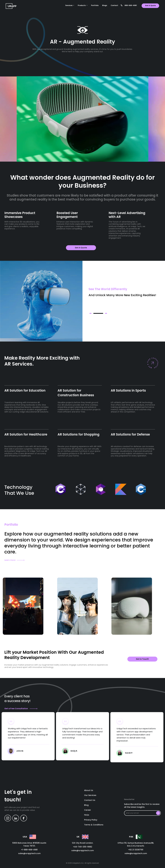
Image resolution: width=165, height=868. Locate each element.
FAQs (87, 815)
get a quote (150, 6)
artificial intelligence (118, 226)
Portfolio (95, 5)
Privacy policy (91, 820)
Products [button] (82, 5)
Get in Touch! (142, 659)
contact (114, 5)
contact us (90, 800)
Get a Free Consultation (21, 709)
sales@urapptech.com (29, 853)
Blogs (105, 5)
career (88, 810)
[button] (90, 313)
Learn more (14, 560)
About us (89, 790)
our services (90, 795)
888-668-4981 (131, 5)
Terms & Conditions (94, 825)
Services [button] (69, 5)
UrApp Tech (35, 451)
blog (86, 805)
